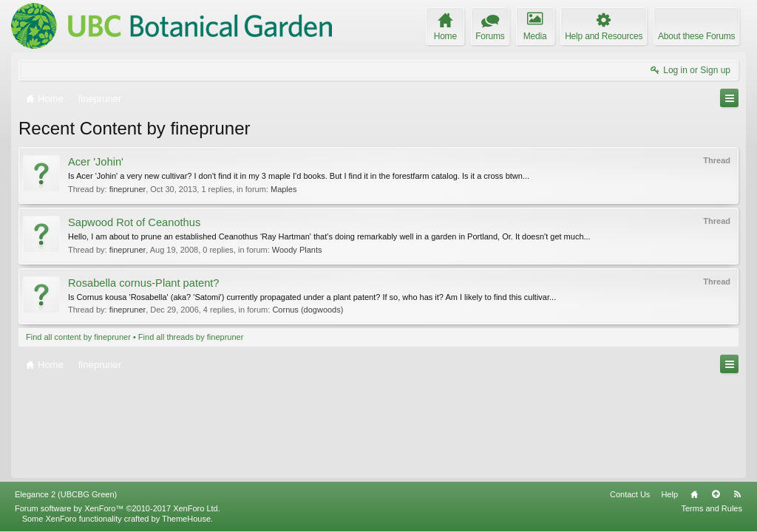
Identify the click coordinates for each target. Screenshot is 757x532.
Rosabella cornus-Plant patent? (144, 283)
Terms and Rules (712, 508)
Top (716, 494)
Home (694, 494)
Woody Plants (297, 250)
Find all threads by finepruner (191, 337)
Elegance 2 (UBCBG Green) (66, 494)
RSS (737, 494)
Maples (284, 189)
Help (669, 494)
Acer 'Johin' (96, 162)
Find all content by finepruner (78, 337)
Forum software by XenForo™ (118, 508)
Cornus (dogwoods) (308, 310)
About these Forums (696, 36)
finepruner (128, 189)
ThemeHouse (186, 519)
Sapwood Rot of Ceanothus (134, 222)
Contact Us (630, 494)
